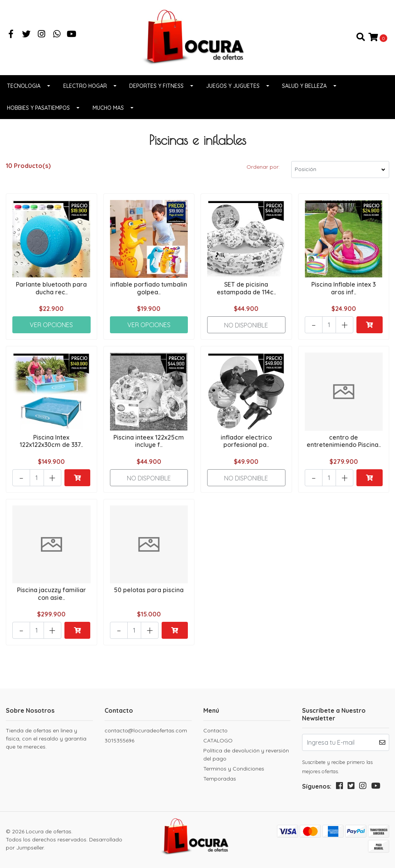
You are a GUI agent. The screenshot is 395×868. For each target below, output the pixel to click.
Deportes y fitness (156, 86)
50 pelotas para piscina (149, 590)
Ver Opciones (51, 325)
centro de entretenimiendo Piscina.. (344, 441)
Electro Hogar (85, 86)
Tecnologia (24, 86)
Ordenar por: (263, 167)
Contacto (215, 730)
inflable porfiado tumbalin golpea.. (149, 288)
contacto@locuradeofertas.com (146, 730)
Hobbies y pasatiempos (38, 108)
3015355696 (119, 740)
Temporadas (220, 779)
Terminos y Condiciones (234, 769)
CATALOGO (218, 740)
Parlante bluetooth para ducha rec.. (51, 288)
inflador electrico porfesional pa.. (246, 441)
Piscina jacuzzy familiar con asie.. (51, 593)
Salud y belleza (304, 86)
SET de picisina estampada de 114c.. (246, 288)
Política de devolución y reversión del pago (246, 755)
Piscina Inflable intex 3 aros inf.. (344, 288)
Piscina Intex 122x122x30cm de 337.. (51, 441)
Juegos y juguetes (233, 86)
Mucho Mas (108, 108)
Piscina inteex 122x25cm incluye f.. (149, 441)
